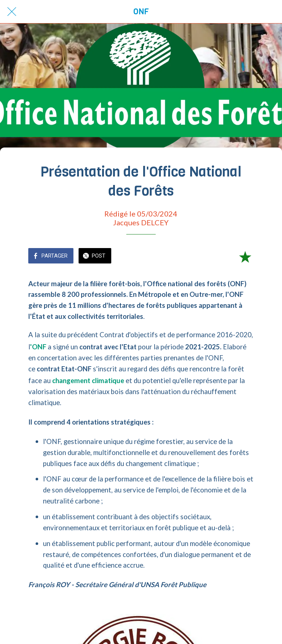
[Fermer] (12, 12)
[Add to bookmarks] (245, 256)
